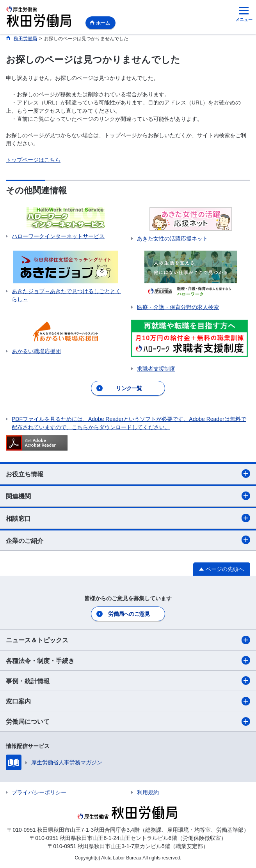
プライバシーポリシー (39, 792)
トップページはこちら (33, 160)
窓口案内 (128, 701)
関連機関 (128, 496)
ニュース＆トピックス (128, 640)
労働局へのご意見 (129, 614)
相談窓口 (128, 518)
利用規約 (148, 792)
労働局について (128, 721)
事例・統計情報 (128, 681)
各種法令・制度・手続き (128, 660)
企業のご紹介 (128, 540)
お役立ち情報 (128, 474)
